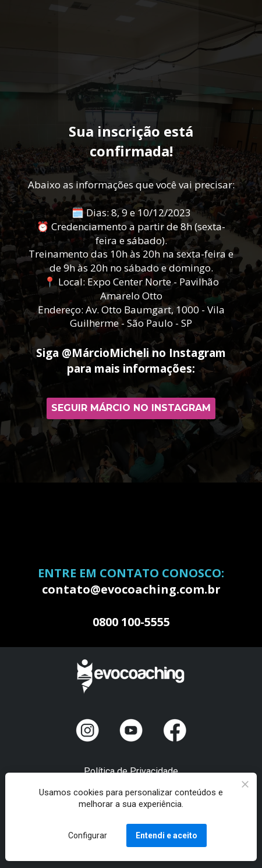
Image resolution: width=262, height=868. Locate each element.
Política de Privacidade (131, 771)
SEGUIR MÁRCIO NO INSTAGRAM (131, 408)
